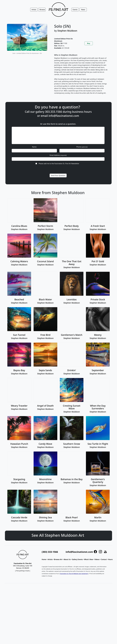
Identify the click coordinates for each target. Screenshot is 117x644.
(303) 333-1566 (50, 552)
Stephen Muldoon (67, 31)
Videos (97, 559)
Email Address (58, 155)
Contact (104, 559)
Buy (89, 43)
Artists (50, 559)
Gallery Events (77, 559)
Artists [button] (34, 10)
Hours (110, 559)
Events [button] (75, 10)
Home (44, 559)
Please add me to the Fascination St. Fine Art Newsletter (59, 164)
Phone (82, 147)
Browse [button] (42, 10)
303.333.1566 (63, 112)
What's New (89, 559)
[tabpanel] (81, 76)
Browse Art (58, 559)
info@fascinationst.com (64, 116)
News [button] (83, 10)
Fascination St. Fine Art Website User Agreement (74, 574)
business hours (91, 112)
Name (34, 147)
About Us (67, 559)
